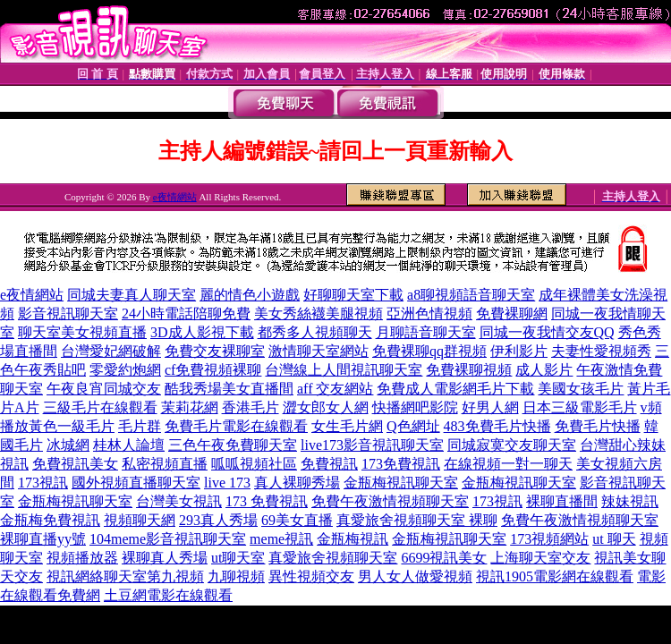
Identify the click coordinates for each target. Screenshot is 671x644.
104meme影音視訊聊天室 (168, 539)
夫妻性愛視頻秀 (601, 351)
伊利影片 (519, 351)
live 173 (227, 483)
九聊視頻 (236, 576)
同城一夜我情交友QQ (547, 332)
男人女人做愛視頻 (415, 576)
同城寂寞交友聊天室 (512, 445)
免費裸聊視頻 (469, 370)
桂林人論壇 (129, 445)
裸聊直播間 (562, 501)
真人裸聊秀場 (297, 483)
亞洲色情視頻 (429, 314)
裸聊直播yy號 (43, 539)
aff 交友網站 (335, 389)
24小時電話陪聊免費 (186, 314)
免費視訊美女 (75, 464)
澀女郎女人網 (326, 407)
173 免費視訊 (267, 501)
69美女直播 (297, 520)
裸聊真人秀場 (165, 558)
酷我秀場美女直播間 (229, 389)
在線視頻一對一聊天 (508, 464)
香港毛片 (251, 407)
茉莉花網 (190, 407)
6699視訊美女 (444, 558)
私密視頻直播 (165, 464)
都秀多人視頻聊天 (315, 332)
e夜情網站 (175, 197)
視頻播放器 (82, 558)
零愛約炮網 (125, 370)
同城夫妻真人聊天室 (132, 295)
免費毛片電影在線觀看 (236, 426)
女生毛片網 (347, 426)
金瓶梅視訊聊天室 (401, 483)
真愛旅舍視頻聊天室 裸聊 (417, 520)
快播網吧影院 (415, 407)
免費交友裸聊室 (215, 351)
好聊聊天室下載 (353, 295)
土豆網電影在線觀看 (168, 595)
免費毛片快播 (598, 426)
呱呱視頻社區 (254, 464)
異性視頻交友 (311, 576)
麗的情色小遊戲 (250, 295)
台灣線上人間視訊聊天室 (344, 370)
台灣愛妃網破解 (111, 351)
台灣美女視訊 (179, 501)
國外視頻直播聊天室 (136, 483)
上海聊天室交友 (540, 558)
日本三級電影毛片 (580, 407)
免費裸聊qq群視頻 (429, 351)
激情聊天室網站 (319, 351)
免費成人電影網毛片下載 (455, 389)
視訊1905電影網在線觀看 (555, 576)
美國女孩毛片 (581, 389)
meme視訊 (281, 539)
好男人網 (490, 407)
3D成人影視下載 (202, 332)
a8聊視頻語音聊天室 (471, 295)
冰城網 (68, 445)
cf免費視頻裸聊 (213, 370)
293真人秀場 (218, 520)
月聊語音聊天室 (426, 332)
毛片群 (140, 426)
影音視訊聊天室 (68, 314)
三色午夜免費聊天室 (233, 445)
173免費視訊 (401, 464)
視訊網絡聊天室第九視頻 (125, 576)
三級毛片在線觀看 (100, 407)
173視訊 (43, 483)
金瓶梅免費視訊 (50, 520)
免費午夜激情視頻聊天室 (390, 501)
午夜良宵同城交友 (104, 389)
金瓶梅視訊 (352, 539)
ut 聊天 (614, 539)
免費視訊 (329, 464)
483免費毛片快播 (497, 426)
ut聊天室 (238, 558)
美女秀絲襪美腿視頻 (319, 314)
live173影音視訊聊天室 (372, 445)
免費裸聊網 (512, 314)
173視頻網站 (549, 539)
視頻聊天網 (140, 520)
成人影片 (544, 370)
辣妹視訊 (630, 501)
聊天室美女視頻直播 (82, 332)
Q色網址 (413, 426)
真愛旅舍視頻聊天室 (333, 558)
